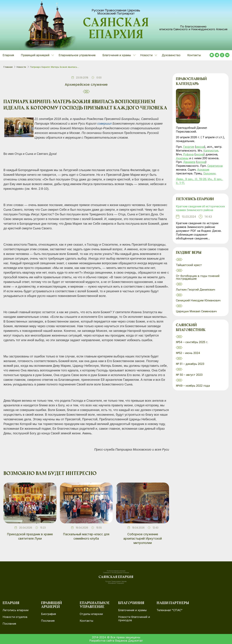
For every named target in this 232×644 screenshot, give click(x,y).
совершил (104, 124)
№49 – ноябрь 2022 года (193, 390)
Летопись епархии (195, 199)
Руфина (188, 154)
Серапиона (215, 166)
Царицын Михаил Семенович (197, 315)
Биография (48, 614)
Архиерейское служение (86, 85)
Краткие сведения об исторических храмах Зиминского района (200, 210)
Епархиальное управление (77, 55)
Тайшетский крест (189, 269)
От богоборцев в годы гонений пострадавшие (198, 281)
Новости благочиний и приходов (134, 619)
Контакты (194, 55)
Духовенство (171, 55)
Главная (8, 67)
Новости (21, 67)
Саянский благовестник (191, 332)
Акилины (182, 158)
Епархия (8, 55)
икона (200, 147)
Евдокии (209, 173)
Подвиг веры (189, 257)
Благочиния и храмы (132, 610)
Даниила (189, 162)
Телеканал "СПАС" (170, 610)
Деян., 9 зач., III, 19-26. (191, 179)
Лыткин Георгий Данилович (196, 293)
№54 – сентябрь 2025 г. (192, 346)
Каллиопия (211, 151)
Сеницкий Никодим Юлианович (199, 304)
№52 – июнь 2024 (188, 357)
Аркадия (203, 170)
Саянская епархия (116, 30)
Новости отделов (15, 617)
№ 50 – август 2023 (189, 379)
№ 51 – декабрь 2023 (190, 368)
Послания (9, 624)
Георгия (189, 147)
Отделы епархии (91, 614)
